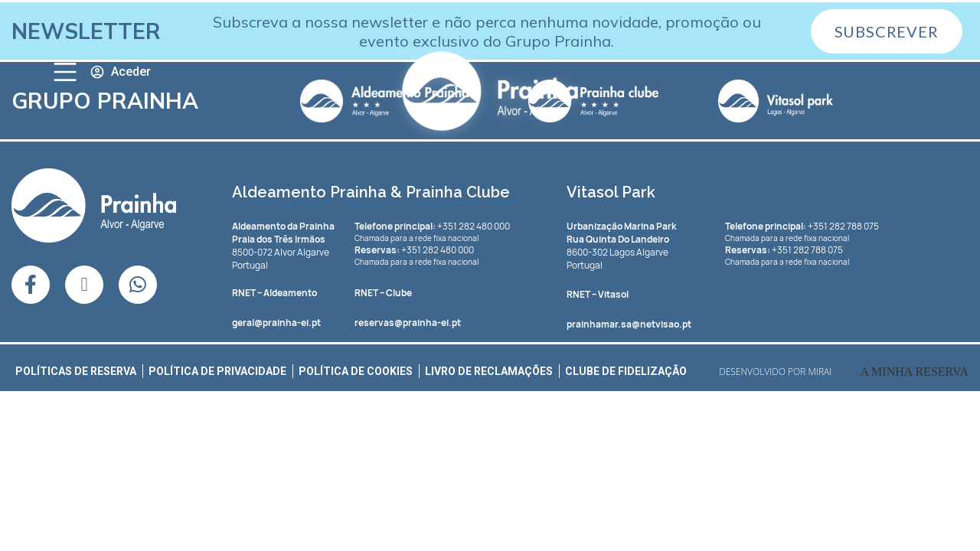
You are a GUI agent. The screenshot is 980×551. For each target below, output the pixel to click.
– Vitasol (598, 294)
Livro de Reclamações (489, 371)
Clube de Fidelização (626, 371)
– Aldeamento (274, 293)
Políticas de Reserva (76, 371)
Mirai (820, 372)
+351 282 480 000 (432, 226)
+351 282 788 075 (802, 226)
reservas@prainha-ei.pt (408, 323)
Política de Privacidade (217, 371)
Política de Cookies (356, 371)
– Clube (383, 293)
